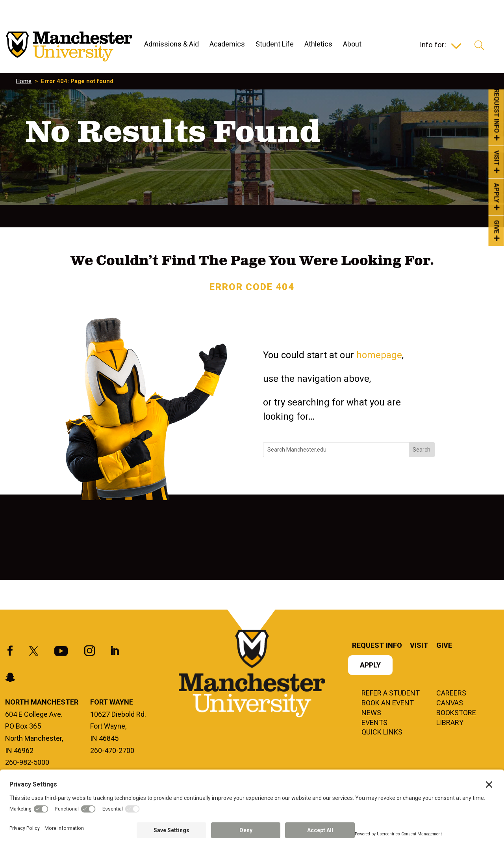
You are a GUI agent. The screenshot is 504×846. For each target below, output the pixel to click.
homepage (379, 355)
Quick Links (382, 733)
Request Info (377, 646)
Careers (451, 694)
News (371, 713)
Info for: (433, 46)
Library (450, 723)
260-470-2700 (112, 750)
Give (444, 646)
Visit (419, 646)
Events (374, 723)
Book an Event (388, 703)
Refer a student (391, 694)
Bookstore (456, 713)
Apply (370, 666)
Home (24, 81)
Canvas (450, 703)
